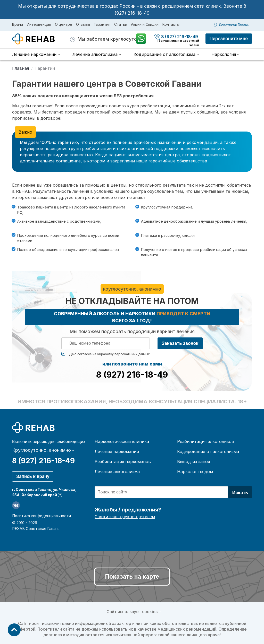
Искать (240, 493)
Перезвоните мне (229, 38)
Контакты (171, 24)
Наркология (224, 54)
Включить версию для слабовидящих (49, 442)
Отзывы (83, 24)
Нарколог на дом (195, 472)
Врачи (18, 24)
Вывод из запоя (193, 462)
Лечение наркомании (34, 54)
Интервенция (39, 24)
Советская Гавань (234, 25)
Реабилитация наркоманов (123, 462)
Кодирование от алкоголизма (164, 54)
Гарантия (102, 24)
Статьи (121, 24)
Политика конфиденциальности (42, 516)
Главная (20, 68)
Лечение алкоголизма (95, 54)
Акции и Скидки (145, 24)
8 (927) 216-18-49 (177, 37)
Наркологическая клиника (122, 441)
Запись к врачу (33, 476)
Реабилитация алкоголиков (206, 441)
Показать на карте (132, 577)
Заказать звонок (180, 343)
